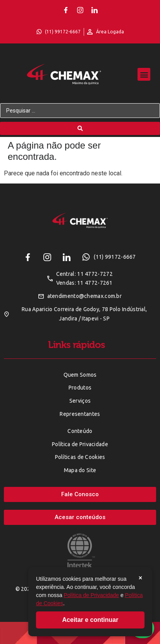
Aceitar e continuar (90, 620)
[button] (144, 74)
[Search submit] (80, 128)
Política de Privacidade (91, 595)
